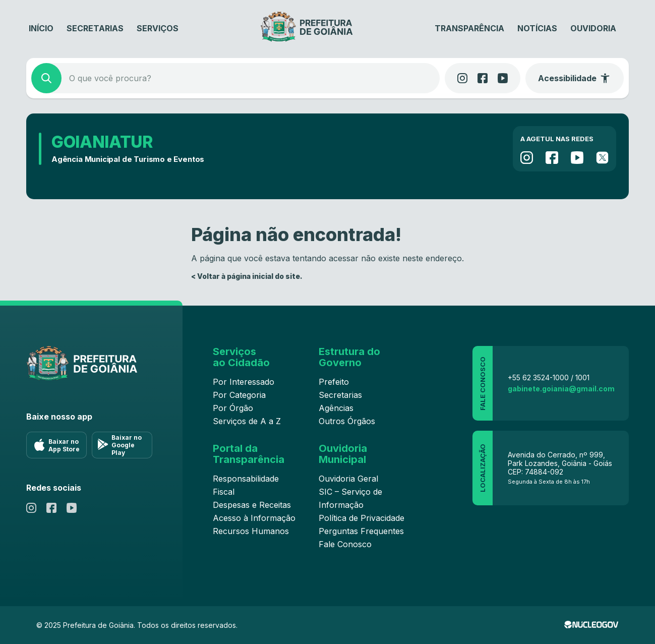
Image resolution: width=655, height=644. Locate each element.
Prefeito (334, 382)
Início (41, 28)
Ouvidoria (593, 28)
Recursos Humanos (251, 531)
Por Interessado (244, 382)
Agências (336, 408)
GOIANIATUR (102, 142)
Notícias (537, 28)
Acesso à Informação (254, 518)
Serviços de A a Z (247, 421)
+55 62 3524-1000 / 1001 (549, 377)
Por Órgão (233, 408)
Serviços (158, 28)
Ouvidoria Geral (348, 479)
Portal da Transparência (249, 454)
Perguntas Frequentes (361, 531)
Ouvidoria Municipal (343, 454)
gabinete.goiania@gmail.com (561, 389)
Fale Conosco (345, 544)
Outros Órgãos (347, 421)
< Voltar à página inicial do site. (247, 276)
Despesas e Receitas (252, 505)
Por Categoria (239, 395)
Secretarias (95, 28)
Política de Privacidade (362, 518)
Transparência (469, 28)
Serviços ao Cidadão (241, 357)
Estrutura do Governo (349, 357)
